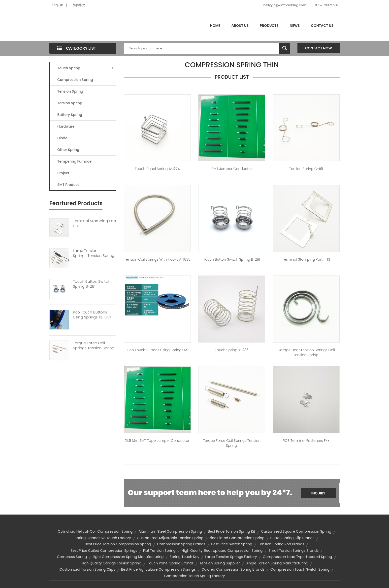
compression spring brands (181, 544)
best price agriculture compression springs (158, 569)
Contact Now (319, 48)
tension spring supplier (220, 563)
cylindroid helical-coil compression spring (95, 531)
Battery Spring (70, 115)
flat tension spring (159, 551)
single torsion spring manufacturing (277, 563)
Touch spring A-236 (232, 350)
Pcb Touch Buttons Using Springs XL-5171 (92, 315)
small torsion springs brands (293, 551)
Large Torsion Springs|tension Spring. (94, 253)
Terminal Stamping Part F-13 (306, 259)
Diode (62, 138)
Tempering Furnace (74, 161)
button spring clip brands (292, 538)
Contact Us (322, 26)
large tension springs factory (231, 557)
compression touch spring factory (195, 576)
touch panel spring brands (171, 563)
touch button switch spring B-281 (232, 259)
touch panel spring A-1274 (157, 169)
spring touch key (184, 557)
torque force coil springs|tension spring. (232, 443)
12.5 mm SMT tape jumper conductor (157, 441)
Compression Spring (75, 80)
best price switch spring (232, 544)
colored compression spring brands (233, 569)
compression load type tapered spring (297, 557)
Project (63, 173)
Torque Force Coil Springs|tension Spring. (94, 346)
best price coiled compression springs (104, 551)
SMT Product (68, 185)
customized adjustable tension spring (170, 538)
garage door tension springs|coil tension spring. (306, 352)
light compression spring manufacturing (128, 557)
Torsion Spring (70, 103)
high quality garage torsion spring (111, 563)
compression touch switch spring (300, 569)
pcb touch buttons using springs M (157, 350)
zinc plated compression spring (237, 538)
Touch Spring (85, 68)
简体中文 (79, 5)
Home (215, 26)
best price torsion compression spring (118, 544)
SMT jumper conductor (232, 169)
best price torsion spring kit (232, 531)
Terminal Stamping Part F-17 (95, 223)
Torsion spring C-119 (306, 169)
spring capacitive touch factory (103, 538)
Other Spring (68, 150)
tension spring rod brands (281, 544)
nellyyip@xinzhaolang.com (285, 5)
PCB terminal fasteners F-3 (306, 441)
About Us (240, 26)
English (57, 5)
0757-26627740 (327, 5)
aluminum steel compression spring (170, 531)
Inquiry (318, 493)
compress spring (72, 557)
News (295, 26)
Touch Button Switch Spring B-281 (92, 284)
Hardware (66, 126)
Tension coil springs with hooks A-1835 (157, 259)
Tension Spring (70, 91)
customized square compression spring (296, 531)
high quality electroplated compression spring (222, 551)
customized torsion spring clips (87, 569)
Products (269, 26)
